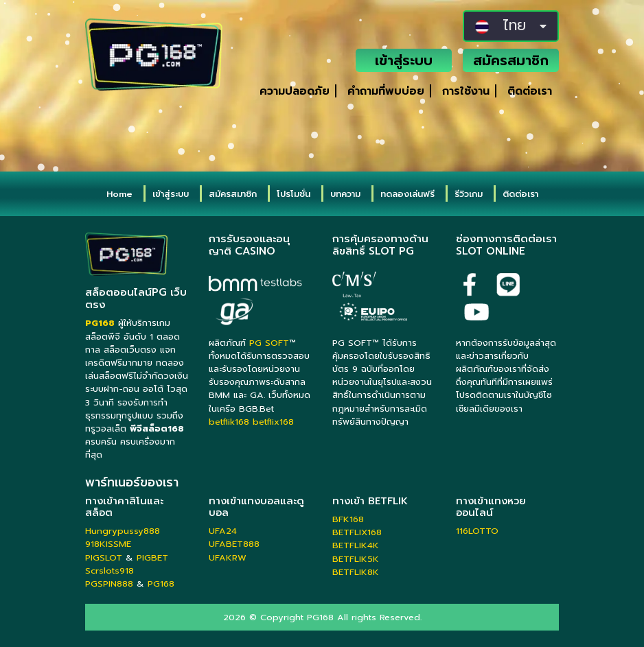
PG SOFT (269, 343)
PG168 (161, 584)
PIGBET (152, 557)
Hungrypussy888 (123, 531)
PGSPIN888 (109, 584)
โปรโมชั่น (294, 194)
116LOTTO (477, 531)
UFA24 (223, 531)
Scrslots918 (110, 570)
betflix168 (273, 422)
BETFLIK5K (356, 559)
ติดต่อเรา (530, 91)
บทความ (345, 194)
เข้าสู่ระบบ (404, 60)
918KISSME (108, 544)
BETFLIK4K (356, 545)
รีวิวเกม (469, 194)
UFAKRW (228, 557)
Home (119, 194)
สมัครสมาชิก (511, 60)
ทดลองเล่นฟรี (407, 194)
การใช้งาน (466, 91)
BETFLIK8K (356, 572)
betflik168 (229, 422)
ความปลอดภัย (295, 91)
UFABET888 (234, 544)
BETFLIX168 (357, 532)
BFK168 (348, 519)
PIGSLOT (104, 557)
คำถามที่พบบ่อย (386, 91)
